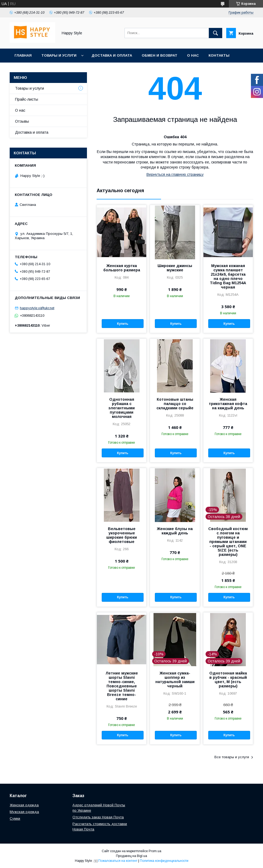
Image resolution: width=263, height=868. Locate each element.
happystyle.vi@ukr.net (37, 308)
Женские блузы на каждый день (175, 531)
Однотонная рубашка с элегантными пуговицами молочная (122, 408)
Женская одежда (24, 805)
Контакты (219, 55)
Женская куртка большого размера (122, 268)
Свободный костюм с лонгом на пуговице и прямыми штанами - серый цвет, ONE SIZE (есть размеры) (228, 542)
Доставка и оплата (112, 55)
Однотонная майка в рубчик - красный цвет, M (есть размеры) (228, 680)
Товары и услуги (59, 55)
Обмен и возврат (160, 55)
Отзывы (22, 121)
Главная (23, 55)
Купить (123, 324)
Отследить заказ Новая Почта (98, 817)
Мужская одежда (24, 812)
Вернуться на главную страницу (175, 174)
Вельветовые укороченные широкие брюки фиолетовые (122, 535)
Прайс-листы (27, 99)
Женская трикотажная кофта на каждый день (228, 404)
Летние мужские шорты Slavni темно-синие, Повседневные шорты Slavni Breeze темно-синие (122, 686)
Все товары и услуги (232, 757)
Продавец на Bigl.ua (131, 856)
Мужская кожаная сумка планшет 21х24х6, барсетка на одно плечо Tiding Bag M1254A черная (228, 276)
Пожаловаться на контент (118, 861)
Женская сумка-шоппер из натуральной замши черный (175, 680)
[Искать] (215, 33)
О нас (193, 55)
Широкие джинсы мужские (175, 268)
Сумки (15, 818)
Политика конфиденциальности (164, 861)
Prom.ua (155, 851)
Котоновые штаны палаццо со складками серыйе (175, 404)
